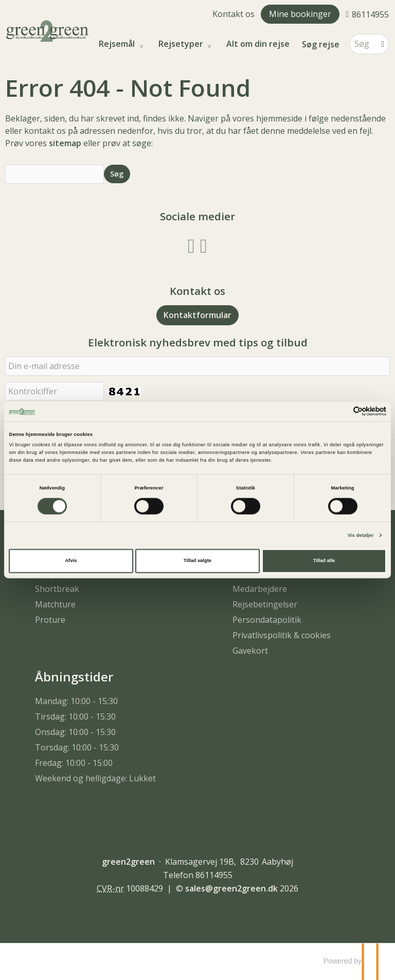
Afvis (71, 561)
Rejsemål (118, 44)
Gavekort (250, 651)
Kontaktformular (197, 315)
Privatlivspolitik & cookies (282, 635)
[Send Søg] (117, 174)
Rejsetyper (182, 44)
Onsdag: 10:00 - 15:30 (75, 732)
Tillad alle (324, 561)
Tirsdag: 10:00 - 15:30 (75, 716)
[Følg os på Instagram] (204, 245)
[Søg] (362, 44)
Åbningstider (74, 677)
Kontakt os (234, 14)
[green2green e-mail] (231, 888)
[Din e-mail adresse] (197, 366)
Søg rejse (321, 44)
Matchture (55, 604)
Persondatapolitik (267, 620)
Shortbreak (57, 589)
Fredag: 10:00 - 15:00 (74, 763)
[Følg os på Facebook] (191, 245)
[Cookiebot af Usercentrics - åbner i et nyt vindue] (341, 412)
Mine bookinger (300, 14)
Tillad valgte (197, 561)
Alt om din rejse (258, 44)
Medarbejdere (260, 589)
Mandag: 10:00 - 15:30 (76, 701)
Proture (50, 620)
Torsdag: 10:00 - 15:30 (77, 747)
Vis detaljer (361, 535)
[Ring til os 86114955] (367, 14)
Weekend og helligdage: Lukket (95, 778)
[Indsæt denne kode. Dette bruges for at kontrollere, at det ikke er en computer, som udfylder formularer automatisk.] (55, 391)
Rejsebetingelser (265, 604)
